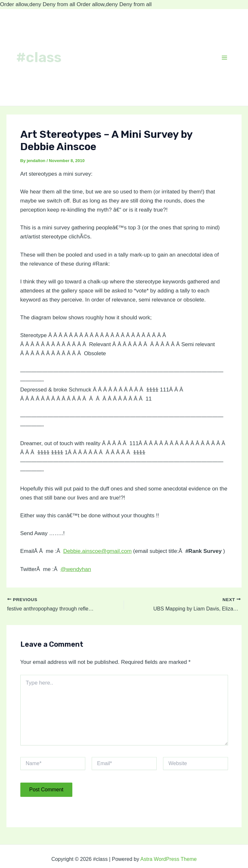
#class (39, 57)
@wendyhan (76, 569)
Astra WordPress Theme (169, 859)
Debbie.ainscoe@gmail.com (98, 551)
